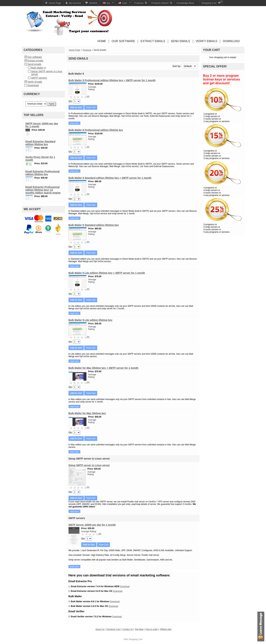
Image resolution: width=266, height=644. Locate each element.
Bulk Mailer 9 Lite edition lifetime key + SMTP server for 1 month (107, 273)
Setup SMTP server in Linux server (89, 465)
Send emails (35, 64)
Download (33, 85)
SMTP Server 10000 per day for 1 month (92, 525)
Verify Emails (35, 82)
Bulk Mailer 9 (38, 68)
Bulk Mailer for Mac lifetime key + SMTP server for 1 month (103, 368)
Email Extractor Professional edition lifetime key (43, 173)
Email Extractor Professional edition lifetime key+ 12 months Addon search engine (43, 190)
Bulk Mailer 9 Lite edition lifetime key (90, 320)
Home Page (75, 50)
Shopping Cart (136, 639)
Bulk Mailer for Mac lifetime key (87, 413)
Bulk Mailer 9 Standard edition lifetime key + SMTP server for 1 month (110, 178)
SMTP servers (39, 78)
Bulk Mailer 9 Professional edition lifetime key (96, 130)
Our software (35, 57)
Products (87, 50)
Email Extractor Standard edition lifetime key (40, 143)
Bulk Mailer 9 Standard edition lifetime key (94, 225)
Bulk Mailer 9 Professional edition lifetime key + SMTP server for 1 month (112, 80)
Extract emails (36, 61)
